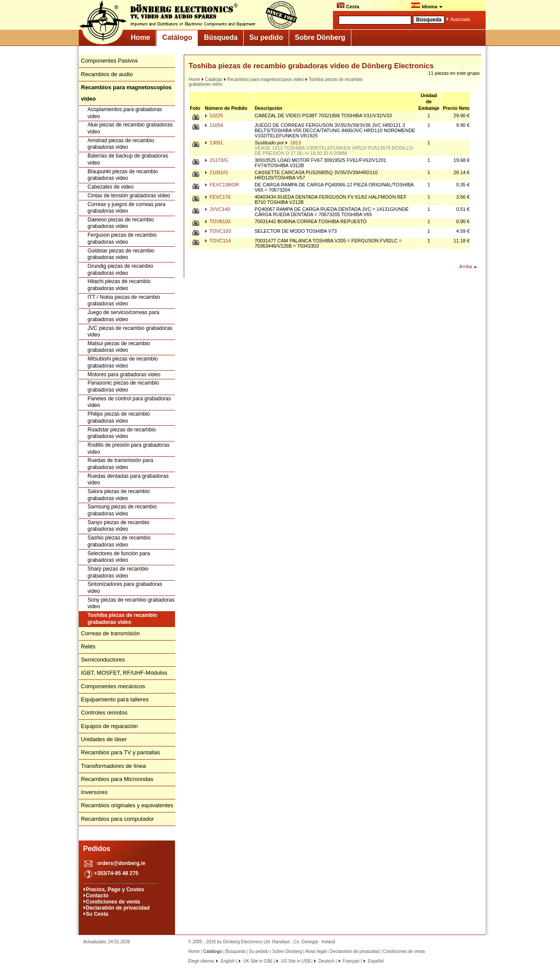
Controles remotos (104, 713)
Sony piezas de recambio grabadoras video (131, 603)
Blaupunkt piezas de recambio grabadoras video (123, 175)
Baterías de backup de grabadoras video (128, 159)
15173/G (216, 160)
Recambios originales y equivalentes (127, 805)
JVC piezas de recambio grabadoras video (130, 332)
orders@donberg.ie (121, 863)
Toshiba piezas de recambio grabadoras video (122, 619)
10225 (214, 116)
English (227, 961)
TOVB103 (218, 221)
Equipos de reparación (109, 726)
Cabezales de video (110, 187)
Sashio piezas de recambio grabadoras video (119, 541)
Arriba (466, 266)
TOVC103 (218, 231)
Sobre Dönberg (320, 37)
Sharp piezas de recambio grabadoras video (118, 572)
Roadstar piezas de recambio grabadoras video (122, 433)
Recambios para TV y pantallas (120, 752)
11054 (214, 125)
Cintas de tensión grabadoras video (129, 196)
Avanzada (460, 19)
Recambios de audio (107, 74)
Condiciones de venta (113, 902)
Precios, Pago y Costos (115, 889)
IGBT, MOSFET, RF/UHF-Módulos (124, 673)
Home (140, 37)
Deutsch (326, 961)
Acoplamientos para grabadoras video (125, 113)
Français (351, 961)
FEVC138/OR (222, 185)
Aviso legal (316, 951)
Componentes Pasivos (109, 61)
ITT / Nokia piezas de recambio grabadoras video (124, 301)
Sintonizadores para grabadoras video (125, 588)
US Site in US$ (295, 961)
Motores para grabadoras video (124, 375)
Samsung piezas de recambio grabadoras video (122, 510)
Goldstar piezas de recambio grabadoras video (121, 254)
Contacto (97, 896)
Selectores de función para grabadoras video (119, 557)
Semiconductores (103, 660)
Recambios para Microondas (117, 779)
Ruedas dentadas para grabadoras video (128, 480)
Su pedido (266, 37)
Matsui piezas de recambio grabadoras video (119, 347)
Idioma (427, 6)
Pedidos (97, 849)
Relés (88, 646)
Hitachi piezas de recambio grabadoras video (119, 285)
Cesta (348, 6)
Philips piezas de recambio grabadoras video (119, 417)
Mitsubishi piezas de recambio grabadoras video (123, 362)
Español (375, 961)
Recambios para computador (117, 819)
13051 (214, 143)
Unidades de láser (104, 739)
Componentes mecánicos (113, 686)
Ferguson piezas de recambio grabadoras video (122, 238)
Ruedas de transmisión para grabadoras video (120, 464)
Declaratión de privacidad (118, 908)
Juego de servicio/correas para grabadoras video (123, 316)
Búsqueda (221, 37)
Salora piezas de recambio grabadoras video (119, 495)
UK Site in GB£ (258, 961)
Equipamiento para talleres (115, 699)
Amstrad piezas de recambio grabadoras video (121, 144)
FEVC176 (218, 197)
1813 (293, 143)
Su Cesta (97, 914)
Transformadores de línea (113, 766)
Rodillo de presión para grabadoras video (128, 448)
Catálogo (177, 37)
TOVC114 (218, 241)
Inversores (94, 792)
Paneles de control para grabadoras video (129, 402)
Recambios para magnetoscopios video (264, 79)
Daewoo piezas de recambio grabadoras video (121, 223)
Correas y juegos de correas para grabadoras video (126, 208)
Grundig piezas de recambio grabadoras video (120, 270)
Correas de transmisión (110, 633)
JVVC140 (217, 209)
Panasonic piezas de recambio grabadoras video (123, 386)
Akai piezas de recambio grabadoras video (130, 128)
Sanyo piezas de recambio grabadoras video (118, 526)
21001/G (216, 172)
